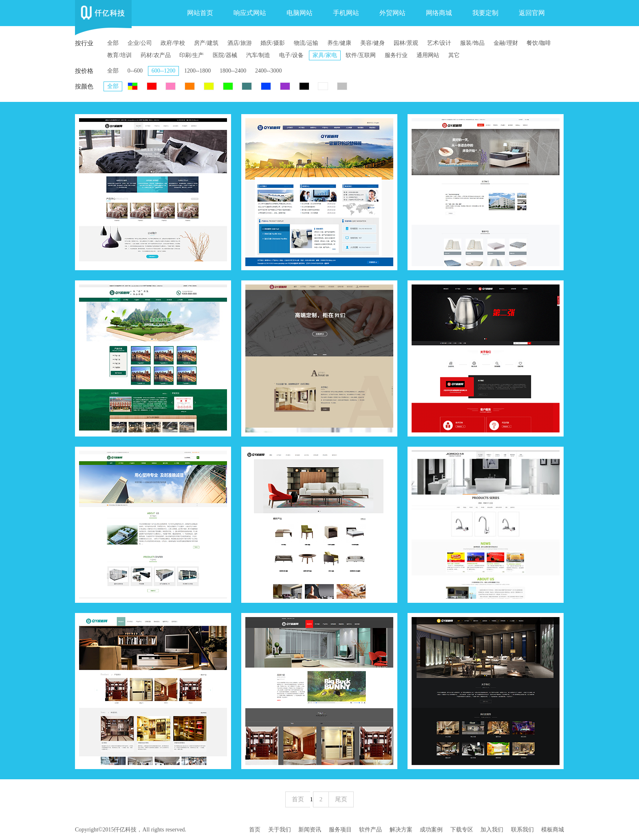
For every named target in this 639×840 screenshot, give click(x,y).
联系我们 (522, 830)
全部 (113, 43)
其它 (454, 55)
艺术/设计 (439, 43)
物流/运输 (306, 43)
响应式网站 (250, 13)
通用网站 (428, 55)
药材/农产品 (156, 55)
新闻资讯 (310, 830)
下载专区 (462, 830)
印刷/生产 (192, 55)
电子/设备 (291, 55)
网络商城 (439, 13)
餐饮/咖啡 (539, 43)
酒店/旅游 (240, 43)
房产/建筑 (206, 43)
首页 (255, 830)
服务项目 (340, 830)
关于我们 (280, 830)
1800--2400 (233, 71)
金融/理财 (506, 43)
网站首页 (200, 13)
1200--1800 (197, 71)
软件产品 (370, 830)
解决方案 (401, 830)
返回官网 (532, 13)
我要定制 (485, 13)
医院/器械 (225, 55)
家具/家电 (325, 55)
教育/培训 (119, 55)
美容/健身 (372, 43)
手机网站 (346, 13)
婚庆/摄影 (273, 43)
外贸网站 (392, 13)
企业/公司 (140, 43)
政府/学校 (173, 43)
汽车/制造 (258, 55)
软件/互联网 (361, 55)
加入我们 (492, 830)
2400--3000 (268, 71)
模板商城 (553, 830)
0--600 (135, 71)
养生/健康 (339, 43)
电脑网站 (300, 13)
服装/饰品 (472, 43)
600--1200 (163, 71)
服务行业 (396, 55)
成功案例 (431, 830)
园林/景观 (406, 43)
